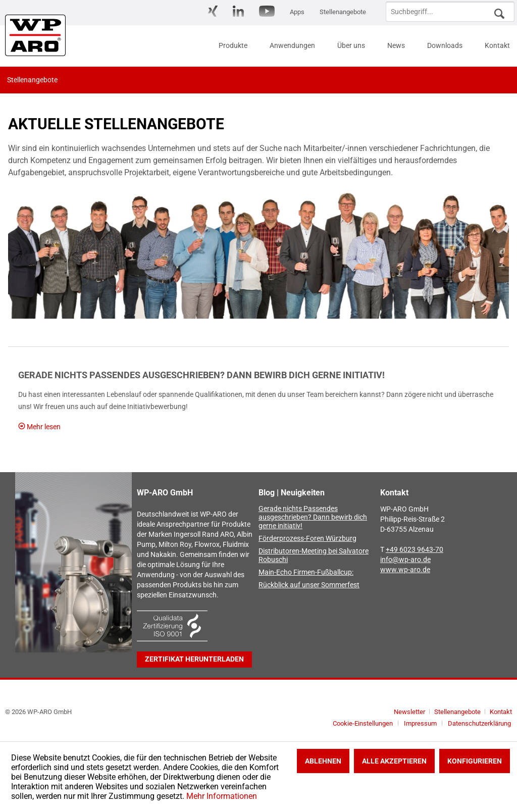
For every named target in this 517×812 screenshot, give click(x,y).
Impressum (420, 723)
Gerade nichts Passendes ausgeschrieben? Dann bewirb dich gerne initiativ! (201, 375)
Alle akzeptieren (394, 761)
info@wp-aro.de (405, 560)
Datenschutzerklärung (479, 723)
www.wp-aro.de (405, 570)
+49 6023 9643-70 (415, 550)
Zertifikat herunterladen (194, 659)
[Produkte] (233, 45)
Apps (297, 12)
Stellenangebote (343, 12)
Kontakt (501, 712)
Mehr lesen (39, 427)
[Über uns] (351, 45)
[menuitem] (213, 12)
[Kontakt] (497, 45)
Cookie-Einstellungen (363, 723)
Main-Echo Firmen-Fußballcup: (306, 572)
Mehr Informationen (222, 796)
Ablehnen (323, 761)
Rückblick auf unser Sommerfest (309, 585)
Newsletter (409, 712)
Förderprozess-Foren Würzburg (307, 539)
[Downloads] (445, 45)
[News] (396, 45)
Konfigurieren (475, 761)
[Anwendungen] (292, 45)
